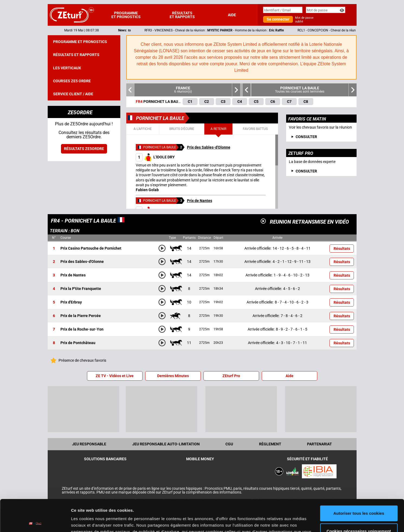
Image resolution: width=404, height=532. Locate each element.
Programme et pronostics (126, 15)
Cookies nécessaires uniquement (359, 499)
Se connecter (278, 19)
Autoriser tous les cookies (359, 482)
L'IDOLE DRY (155, 157)
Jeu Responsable (89, 444)
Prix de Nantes (200, 201)
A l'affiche (143, 129)
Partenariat (319, 444)
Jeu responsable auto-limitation (166, 444)
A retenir (218, 129)
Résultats (342, 249)
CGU (229, 444)
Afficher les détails (89, 521)
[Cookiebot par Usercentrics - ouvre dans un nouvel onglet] (35, 521)
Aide (232, 15)
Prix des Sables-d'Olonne (209, 147)
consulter (306, 137)
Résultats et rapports (182, 15)
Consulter (306, 171)
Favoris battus (255, 129)
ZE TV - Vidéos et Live (115, 376)
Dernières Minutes (173, 376)
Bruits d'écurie (182, 129)
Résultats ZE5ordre (84, 149)
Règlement (270, 444)
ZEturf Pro (231, 376)
